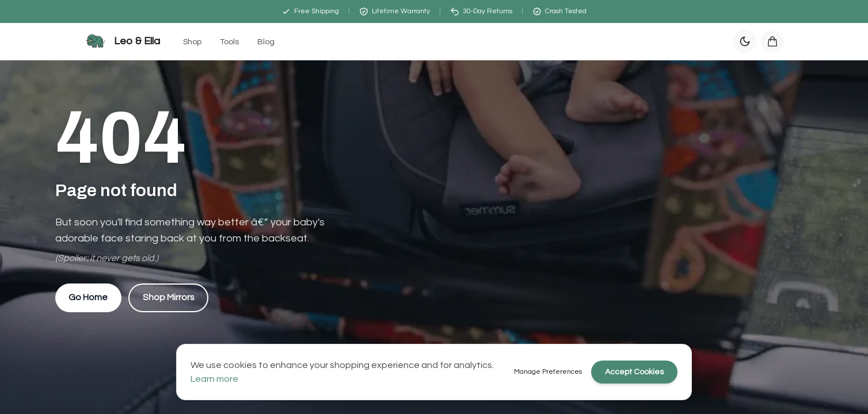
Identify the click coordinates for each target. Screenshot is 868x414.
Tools (229, 42)
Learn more (214, 379)
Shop (192, 42)
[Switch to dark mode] (745, 41)
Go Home (89, 298)
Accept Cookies (634, 372)
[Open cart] (772, 41)
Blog (266, 42)
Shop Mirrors (170, 298)
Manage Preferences (548, 372)
